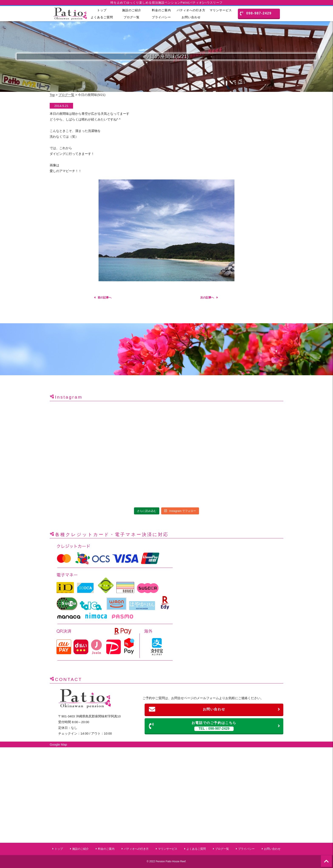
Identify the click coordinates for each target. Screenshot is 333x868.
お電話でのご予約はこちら (215, 726)
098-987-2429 (256, 13)
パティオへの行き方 (191, 10)
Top (52, 95)
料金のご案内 (161, 10)
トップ (102, 10)
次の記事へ (207, 297)
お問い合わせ (191, 17)
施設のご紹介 (132, 10)
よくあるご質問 (102, 17)
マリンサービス (221, 10)
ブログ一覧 (132, 17)
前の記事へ (105, 297)
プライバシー (161, 17)
